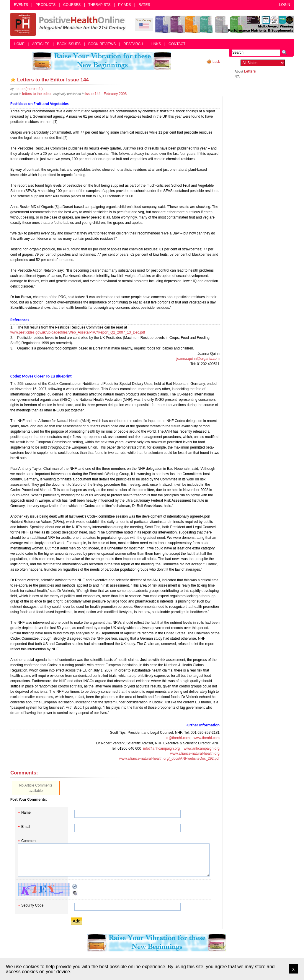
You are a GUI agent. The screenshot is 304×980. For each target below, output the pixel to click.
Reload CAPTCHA (75, 887)
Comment (29, 841)
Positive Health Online (69, 24)
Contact (177, 44)
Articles (41, 44)
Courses (72, 5)
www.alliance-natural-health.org (195, 754)
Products (46, 5)
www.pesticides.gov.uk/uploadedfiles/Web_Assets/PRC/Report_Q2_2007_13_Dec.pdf (78, 332)
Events (21, 5)
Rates (144, 5)
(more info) (29, 89)
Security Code (32, 905)
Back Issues (69, 44)
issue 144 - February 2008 (106, 94)
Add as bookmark (13, 80)
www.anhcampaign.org (202, 748)
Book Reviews (102, 44)
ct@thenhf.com (178, 738)
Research (133, 44)
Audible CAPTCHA (75, 893)
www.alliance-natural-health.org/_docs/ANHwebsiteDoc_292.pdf (169, 759)
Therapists (99, 5)
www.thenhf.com (207, 738)
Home (19, 44)
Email (26, 827)
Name (26, 812)
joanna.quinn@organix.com (198, 359)
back (216, 62)
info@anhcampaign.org (161, 748)
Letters (250, 71)
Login (285, 5)
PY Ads (124, 5)
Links (156, 44)
